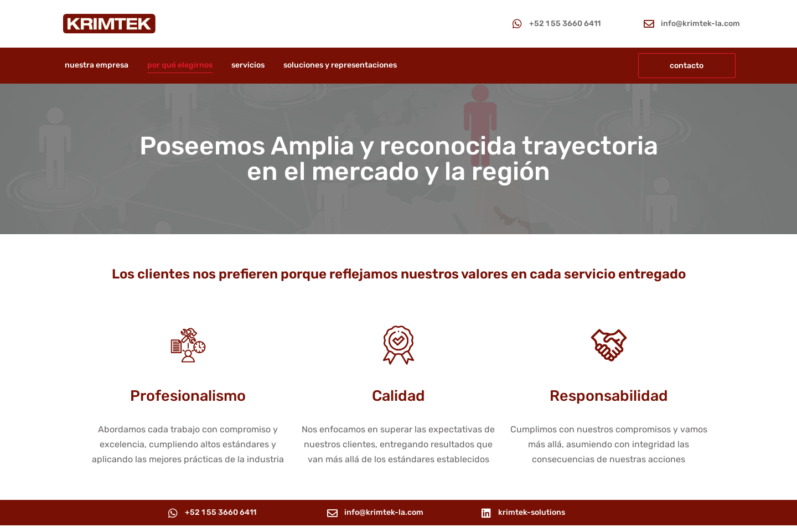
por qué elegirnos (180, 65)
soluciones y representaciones (340, 65)
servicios (248, 65)
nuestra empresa (97, 65)
